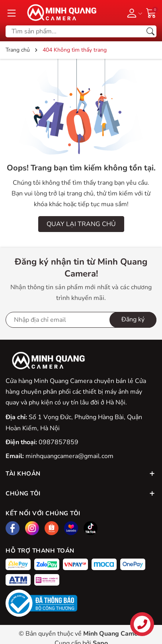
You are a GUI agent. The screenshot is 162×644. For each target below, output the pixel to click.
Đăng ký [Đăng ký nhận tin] (133, 319)
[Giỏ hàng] (151, 12)
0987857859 (59, 442)
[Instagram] (32, 528)
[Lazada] (71, 528)
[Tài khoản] (133, 13)
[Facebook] (13, 528)
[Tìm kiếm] (150, 31)
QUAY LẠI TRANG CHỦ (81, 224)
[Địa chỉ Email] (81, 320)
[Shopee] (52, 528)
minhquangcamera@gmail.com (69, 456)
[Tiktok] (91, 528)
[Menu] (12, 13)
